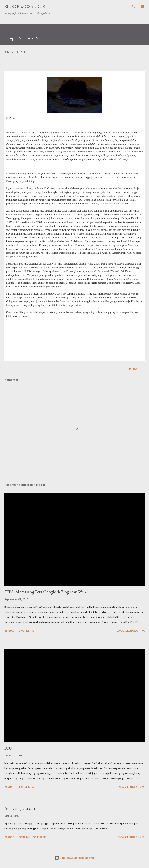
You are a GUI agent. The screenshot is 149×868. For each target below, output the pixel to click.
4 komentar (27, 787)
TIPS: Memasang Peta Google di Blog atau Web (45, 592)
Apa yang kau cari (20, 808)
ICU (8, 748)
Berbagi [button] (135, 369)
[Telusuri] (134, 7)
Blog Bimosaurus (25, 6)
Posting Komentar (32, 837)
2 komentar (27, 631)
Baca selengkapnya (131, 631)
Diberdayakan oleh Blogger (74, 858)
